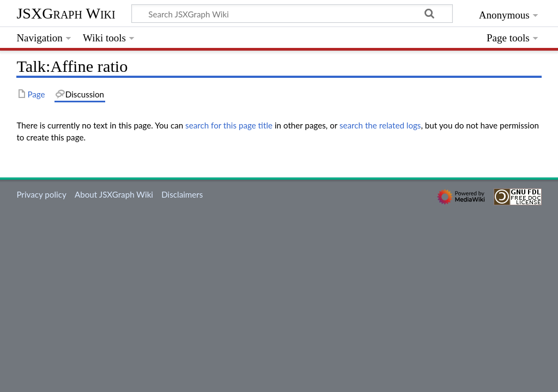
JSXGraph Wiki (66, 13)
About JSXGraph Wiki (114, 194)
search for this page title (229, 125)
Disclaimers (182, 194)
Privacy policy (41, 194)
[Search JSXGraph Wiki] (292, 14)
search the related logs (380, 125)
